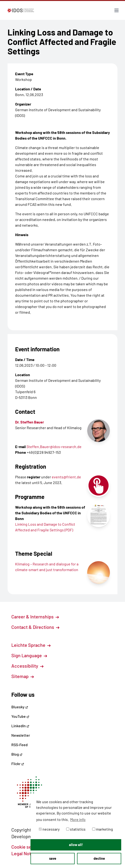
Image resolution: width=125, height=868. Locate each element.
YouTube (20, 716)
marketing (103, 829)
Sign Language (29, 655)
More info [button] (78, 819)
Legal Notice (27, 853)
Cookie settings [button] (30, 847)
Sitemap (23, 676)
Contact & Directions (35, 627)
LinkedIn (20, 726)
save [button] (53, 858)
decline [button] (99, 858)
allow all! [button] (76, 845)
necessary (49, 829)
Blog (17, 754)
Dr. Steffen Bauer (30, 422)
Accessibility (27, 666)
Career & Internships (35, 617)
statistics (76, 829)
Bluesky (20, 707)
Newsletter (21, 735)
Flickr (18, 764)
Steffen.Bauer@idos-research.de (54, 447)
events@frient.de (66, 477)
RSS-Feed (19, 745)
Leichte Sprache (31, 645)
